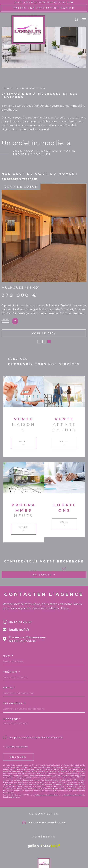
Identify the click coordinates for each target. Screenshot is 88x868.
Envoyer (18, 734)
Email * (9, 665)
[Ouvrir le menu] (84, 20)
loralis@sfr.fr (19, 607)
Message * (12, 696)
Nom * (8, 633)
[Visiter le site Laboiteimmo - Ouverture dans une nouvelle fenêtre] (44, 860)
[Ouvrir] (77, 20)
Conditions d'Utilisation (73, 772)
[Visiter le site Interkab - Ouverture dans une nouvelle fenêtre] (51, 823)
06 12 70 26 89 (20, 599)
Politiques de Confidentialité (47, 772)
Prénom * (11, 649)
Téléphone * (14, 680)
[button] (39, 319)
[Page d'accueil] (28, 30)
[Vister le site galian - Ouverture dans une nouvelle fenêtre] (33, 823)
